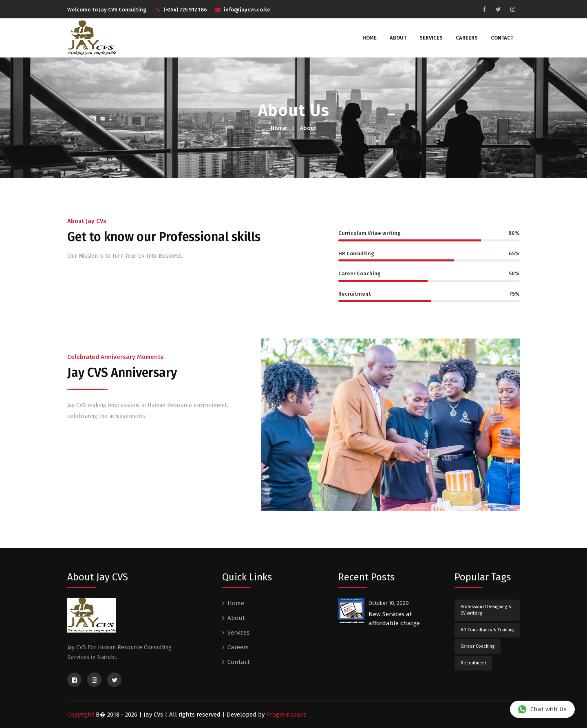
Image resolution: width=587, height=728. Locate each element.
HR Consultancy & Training (487, 630)
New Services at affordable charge (394, 619)
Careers (467, 38)
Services (431, 38)
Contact (502, 38)
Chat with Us (542, 709)
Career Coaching (478, 646)
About (398, 38)
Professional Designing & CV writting (486, 610)
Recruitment (473, 663)
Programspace (286, 715)
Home (370, 38)
